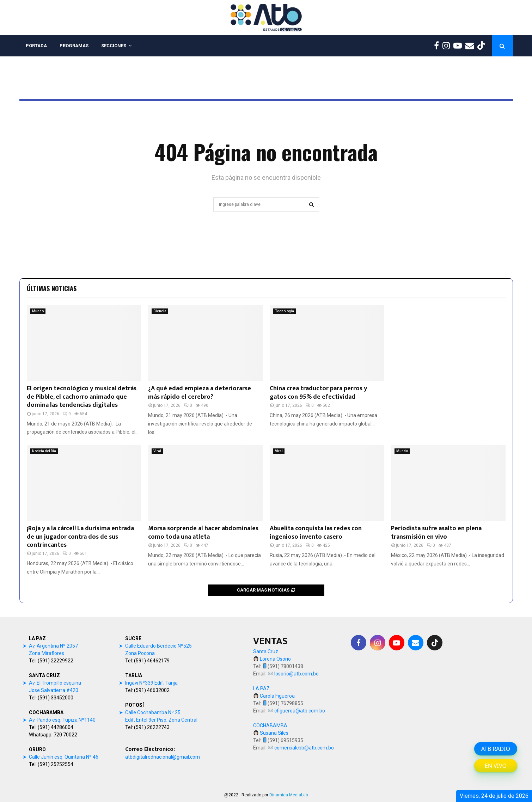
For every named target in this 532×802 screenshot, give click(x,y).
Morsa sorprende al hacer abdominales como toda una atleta (203, 532)
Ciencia (160, 311)
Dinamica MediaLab (289, 795)
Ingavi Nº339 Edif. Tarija (151, 683)
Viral (157, 451)
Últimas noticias (52, 288)
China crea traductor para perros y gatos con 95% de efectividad (318, 393)
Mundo (38, 311)
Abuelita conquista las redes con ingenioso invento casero (316, 532)
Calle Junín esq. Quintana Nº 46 (64, 757)
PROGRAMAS (74, 46)
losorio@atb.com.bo (296, 674)
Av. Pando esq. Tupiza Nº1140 (62, 720)
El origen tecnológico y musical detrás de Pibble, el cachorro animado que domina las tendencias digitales (82, 397)
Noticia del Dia (44, 451)
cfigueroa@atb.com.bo (300, 711)
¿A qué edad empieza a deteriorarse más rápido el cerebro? (200, 393)
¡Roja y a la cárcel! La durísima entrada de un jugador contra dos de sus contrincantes (80, 537)
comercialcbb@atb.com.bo (304, 748)
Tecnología (285, 311)
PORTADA (36, 46)
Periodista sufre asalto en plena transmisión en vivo (436, 532)
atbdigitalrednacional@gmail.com (163, 757)
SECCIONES (114, 46)
